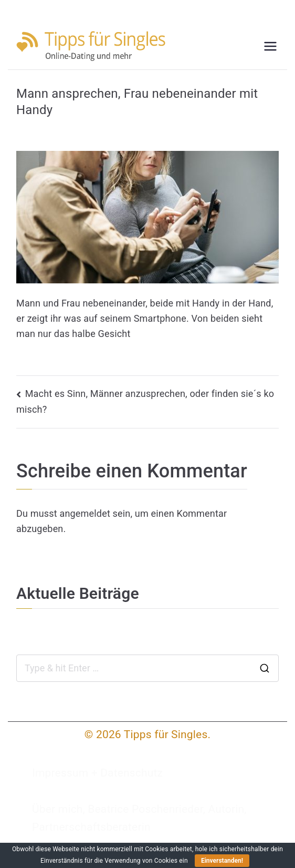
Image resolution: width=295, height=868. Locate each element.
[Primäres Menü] (270, 46)
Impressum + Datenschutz (97, 773)
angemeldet (85, 513)
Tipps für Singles (166, 734)
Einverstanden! (222, 861)
